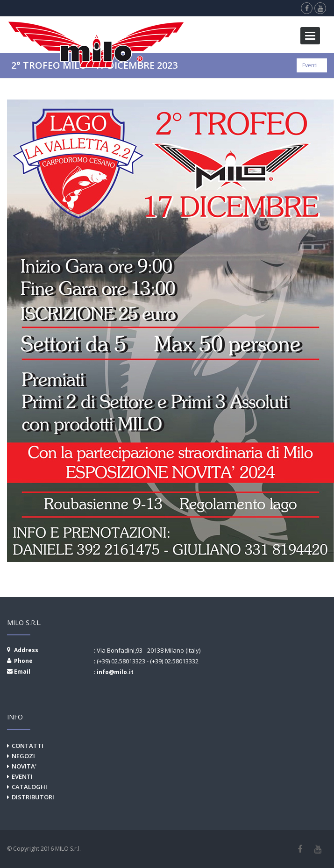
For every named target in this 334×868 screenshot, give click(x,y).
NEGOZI (23, 756)
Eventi (310, 65)
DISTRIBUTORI (33, 797)
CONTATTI (28, 746)
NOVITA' (24, 766)
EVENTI (22, 776)
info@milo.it (115, 672)
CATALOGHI (29, 787)
